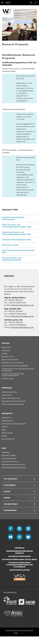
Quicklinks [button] (36, 3)
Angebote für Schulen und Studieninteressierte (13, 375)
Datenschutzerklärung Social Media (19, 559)
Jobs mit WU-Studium (10, 462)
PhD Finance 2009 (10, 245)
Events (4, 436)
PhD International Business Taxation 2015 (18, 251)
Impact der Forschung (11, 398)
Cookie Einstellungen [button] (20, 570)
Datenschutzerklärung (19, 556)
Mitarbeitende (11, 504)
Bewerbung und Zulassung (13, 363)
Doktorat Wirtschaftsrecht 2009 (16, 240)
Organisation (7, 421)
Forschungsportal (9, 392)
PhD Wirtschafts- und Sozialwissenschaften (12, 259)
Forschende (7, 395)
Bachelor (6, 351)
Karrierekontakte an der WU (13, 465)
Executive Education (10, 360)
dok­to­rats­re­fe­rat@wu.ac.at (22, 305)
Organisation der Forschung (14, 401)
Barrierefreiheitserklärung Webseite (19, 552)
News (4, 430)
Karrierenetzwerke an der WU (14, 468)
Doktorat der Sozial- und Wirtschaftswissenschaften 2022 (17, 233)
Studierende (10, 485)
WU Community (11, 479)
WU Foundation (8, 439)
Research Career (9, 456)
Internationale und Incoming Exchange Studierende (18, 370)
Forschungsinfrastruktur (13, 404)
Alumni (7, 491)
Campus (5, 427)
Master (4, 354)
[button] (6, 3)
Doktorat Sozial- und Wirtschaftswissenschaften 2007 (17, 226)
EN (31, 3)
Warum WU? (6, 348)
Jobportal (6, 452)
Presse (7, 498)
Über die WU (6, 418)
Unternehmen (10, 510)
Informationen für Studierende (15, 366)
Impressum (19, 548)
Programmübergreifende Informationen (13, 218)
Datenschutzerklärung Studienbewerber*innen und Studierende (19, 565)
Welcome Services (9, 459)
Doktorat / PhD (8, 357)
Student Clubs (7, 379)
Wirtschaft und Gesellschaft (14, 424)
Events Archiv (7, 433)
